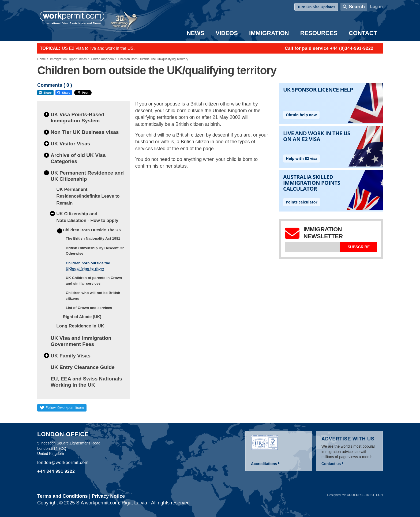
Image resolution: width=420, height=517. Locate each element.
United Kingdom (102, 59)
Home (42, 59)
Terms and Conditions (63, 496)
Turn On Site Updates (316, 7)
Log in (376, 7)
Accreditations (264, 464)
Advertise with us (348, 439)
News (196, 33)
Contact (363, 33)
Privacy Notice (108, 496)
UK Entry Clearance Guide (83, 367)
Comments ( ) (55, 85)
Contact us (331, 464)
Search (357, 7)
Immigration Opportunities (68, 59)
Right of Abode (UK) (82, 317)
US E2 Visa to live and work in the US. (98, 48)
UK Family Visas (71, 356)
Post (83, 93)
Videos (227, 33)
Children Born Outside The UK (92, 230)
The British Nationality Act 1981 (93, 238)
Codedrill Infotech (365, 495)
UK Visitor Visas (70, 144)
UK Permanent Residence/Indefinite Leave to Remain (88, 196)
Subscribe (359, 247)
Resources (319, 33)
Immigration (269, 33)
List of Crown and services (89, 308)
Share (45, 93)
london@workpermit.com (63, 463)
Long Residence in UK (80, 326)
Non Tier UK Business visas (85, 132)
